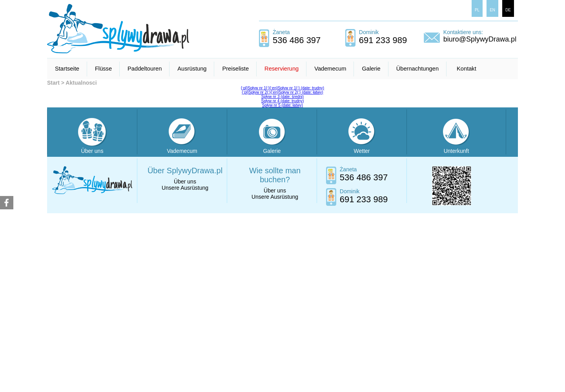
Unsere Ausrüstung (185, 188)
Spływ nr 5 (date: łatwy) (282, 105)
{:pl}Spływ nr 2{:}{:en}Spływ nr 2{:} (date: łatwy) (282, 92)
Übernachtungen (417, 69)
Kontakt (467, 69)
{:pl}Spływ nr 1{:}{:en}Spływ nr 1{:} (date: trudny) (282, 88)
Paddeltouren (145, 69)
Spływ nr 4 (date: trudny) (283, 101)
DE (508, 10)
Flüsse (103, 69)
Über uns (185, 181)
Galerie (371, 69)
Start (53, 83)
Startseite (67, 69)
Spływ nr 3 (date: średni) (282, 97)
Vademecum (330, 69)
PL (477, 10)
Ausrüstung (192, 69)
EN (492, 10)
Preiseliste (235, 69)
